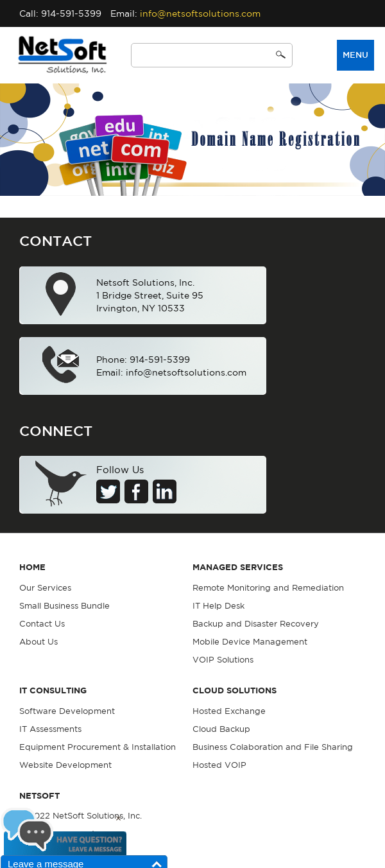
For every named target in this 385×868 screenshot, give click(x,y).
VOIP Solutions (223, 660)
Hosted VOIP (219, 765)
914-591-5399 (71, 13)
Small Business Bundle (64, 606)
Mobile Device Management (250, 642)
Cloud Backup (221, 729)
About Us (38, 642)
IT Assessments (50, 729)
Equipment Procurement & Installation (98, 747)
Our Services (45, 588)
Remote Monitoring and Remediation (268, 588)
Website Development (65, 765)
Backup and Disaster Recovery (256, 624)
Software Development (67, 711)
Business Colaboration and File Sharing (273, 747)
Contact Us (42, 624)
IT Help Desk (218, 606)
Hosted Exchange (229, 711)
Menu (355, 55)
